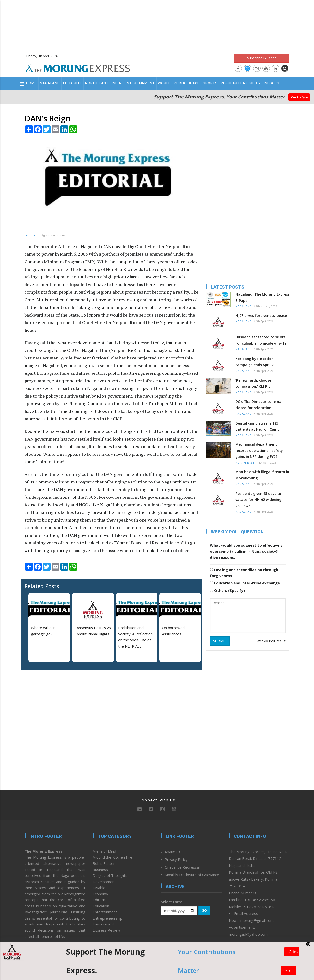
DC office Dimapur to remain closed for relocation (260, 405)
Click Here (299, 97)
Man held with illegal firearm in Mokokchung (262, 475)
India (117, 83)
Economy (100, 894)
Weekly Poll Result (271, 641)
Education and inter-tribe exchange (245, 583)
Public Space (187, 83)
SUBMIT (220, 641)
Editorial (72, 83)
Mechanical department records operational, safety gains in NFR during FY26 (259, 450)
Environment (103, 924)
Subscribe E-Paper (261, 58)
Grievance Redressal (182, 867)
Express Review (106, 930)
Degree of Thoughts (110, 875)
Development (104, 882)
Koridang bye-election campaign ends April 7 (255, 362)
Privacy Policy (176, 859)
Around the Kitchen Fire (112, 857)
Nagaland (50, 83)
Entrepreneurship (108, 918)
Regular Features (241, 83)
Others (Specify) (227, 590)
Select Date (171, 902)
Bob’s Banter (104, 863)
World (164, 83)
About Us (172, 852)
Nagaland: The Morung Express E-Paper (262, 297)
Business (100, 870)
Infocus (272, 83)
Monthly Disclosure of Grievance (192, 875)
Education (101, 906)
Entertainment (140, 83)
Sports (210, 83)
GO (204, 910)
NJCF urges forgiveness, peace (261, 315)
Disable (99, 888)
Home (32, 83)
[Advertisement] (157, 25)
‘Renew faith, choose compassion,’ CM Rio (253, 383)
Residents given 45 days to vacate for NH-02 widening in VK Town (261, 500)
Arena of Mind (104, 851)
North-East (97, 83)
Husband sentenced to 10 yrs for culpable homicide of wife (261, 340)
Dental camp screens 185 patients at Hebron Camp (258, 426)
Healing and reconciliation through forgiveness (244, 573)
